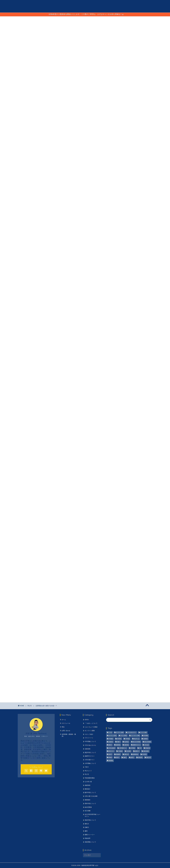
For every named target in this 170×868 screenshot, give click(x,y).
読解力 (101, 621)
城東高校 (79, 613)
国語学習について (90, 752)
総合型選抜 (88, 807)
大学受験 (46, 617)
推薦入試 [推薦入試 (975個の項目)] (126, 754)
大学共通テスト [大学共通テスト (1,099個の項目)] (123, 748)
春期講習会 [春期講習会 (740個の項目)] (135, 754)
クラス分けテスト (45, 606)
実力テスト (82, 617)
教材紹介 (88, 789)
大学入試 (100, 613)
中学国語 (40, 610)
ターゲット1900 (70, 606)
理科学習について (90, 803)
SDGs (87, 720)
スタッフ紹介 (89, 734)
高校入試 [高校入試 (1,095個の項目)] (149, 757)
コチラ (64, 162)
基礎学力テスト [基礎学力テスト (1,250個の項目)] (137, 745)
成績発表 (88, 785)
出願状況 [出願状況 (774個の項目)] (111, 742)
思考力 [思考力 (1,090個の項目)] (110, 754)
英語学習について (90, 820)
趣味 (86, 831)
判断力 (95, 610)
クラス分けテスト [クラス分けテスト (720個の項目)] (132, 732)
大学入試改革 (24, 617)
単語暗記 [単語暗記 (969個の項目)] (126, 742)
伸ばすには (68, 610)
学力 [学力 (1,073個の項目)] (140, 748)
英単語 (86, 621)
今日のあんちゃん (90, 745)
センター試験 (58, 606)
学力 (64, 617)
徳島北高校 (32, 621)
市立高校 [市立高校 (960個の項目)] (129, 751)
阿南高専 (30, 624)
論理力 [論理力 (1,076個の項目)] (132, 757)
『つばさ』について (91, 723)
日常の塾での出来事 (91, 796)
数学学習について (90, 792)
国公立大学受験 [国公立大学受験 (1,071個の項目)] (137, 742)
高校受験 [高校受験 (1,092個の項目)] (111, 761)
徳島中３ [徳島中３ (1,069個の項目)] (137, 751)
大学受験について (90, 763)
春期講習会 (68, 621)
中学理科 (49, 610)
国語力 (61, 613)
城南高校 (70, 613)
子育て (87, 767)
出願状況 (86, 610)
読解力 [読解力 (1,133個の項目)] (125, 757)
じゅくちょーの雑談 (91, 727)
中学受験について (90, 741)
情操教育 (49, 621)
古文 (30, 613)
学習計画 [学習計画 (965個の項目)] (148, 748)
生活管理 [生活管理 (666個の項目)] (144, 754)
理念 (85, 19)
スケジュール (57, 19)
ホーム (64, 720)
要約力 (94, 621)
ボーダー (22, 610)
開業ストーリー (90, 835)
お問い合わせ (66, 731)
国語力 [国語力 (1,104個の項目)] (110, 745)
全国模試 (77, 610)
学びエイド (56, 617)
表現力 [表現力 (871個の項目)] (118, 757)
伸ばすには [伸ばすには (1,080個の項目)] (137, 739)
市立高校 (100, 617)
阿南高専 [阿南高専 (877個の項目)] (140, 757)
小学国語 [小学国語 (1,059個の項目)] (120, 751)
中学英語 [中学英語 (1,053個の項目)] (127, 739)
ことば (73, 19)
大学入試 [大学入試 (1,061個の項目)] (147, 745)
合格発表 (88, 749)
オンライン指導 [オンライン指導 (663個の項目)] (120, 732)
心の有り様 (88, 782)
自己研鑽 (88, 811)
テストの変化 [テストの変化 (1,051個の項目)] (124, 736)
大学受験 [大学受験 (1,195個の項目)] (133, 748)
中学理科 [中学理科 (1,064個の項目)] (119, 739)
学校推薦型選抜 (90, 778)
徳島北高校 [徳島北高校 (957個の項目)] (146, 751)
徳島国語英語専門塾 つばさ (85, 6)
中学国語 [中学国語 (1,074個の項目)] (111, 739)
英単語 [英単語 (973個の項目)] (110, 757)
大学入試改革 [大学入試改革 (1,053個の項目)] (112, 748)
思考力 (41, 621)
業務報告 (88, 800)
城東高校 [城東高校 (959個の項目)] (126, 745)
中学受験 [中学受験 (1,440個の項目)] (146, 736)
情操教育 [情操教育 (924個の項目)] (118, 754)
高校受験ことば (59, 624)
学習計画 (72, 617)
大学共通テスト (36, 617)
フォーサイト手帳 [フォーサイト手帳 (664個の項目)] (135, 736)
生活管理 (77, 621)
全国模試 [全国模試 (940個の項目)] (145, 739)
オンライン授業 (90, 731)
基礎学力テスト (89, 613)
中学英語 (58, 610)
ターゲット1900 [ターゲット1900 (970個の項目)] (112, 736)
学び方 (21, 29)
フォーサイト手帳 (94, 606)
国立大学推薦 (52, 613)
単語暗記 (22, 613)
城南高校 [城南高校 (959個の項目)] (118, 745)
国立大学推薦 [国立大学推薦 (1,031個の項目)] (148, 742)
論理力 (22, 624)
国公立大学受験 (40, 613)
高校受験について (90, 842)
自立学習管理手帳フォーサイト (93, 815)
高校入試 (39, 624)
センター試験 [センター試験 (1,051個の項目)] (143, 732)
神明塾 (21, 288)
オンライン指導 (32, 606)
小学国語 (91, 617)
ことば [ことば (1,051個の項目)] (110, 732)
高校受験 (48, 624)
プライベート (89, 738)
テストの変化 (82, 606)
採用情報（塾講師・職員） (106, 19)
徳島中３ (22, 621)
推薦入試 (58, 621)
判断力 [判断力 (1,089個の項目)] (119, 742)
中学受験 (31, 610)
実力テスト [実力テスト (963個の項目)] (111, 751)
